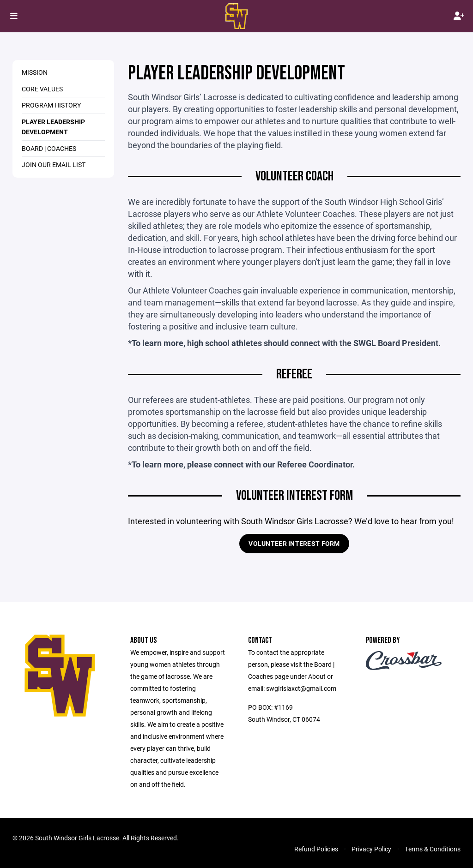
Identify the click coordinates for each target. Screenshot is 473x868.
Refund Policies (316, 849)
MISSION (35, 72)
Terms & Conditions (433, 849)
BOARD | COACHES (49, 148)
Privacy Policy (371, 849)
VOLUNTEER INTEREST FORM (294, 543)
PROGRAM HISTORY (51, 105)
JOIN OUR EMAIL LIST (54, 165)
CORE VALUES (42, 89)
